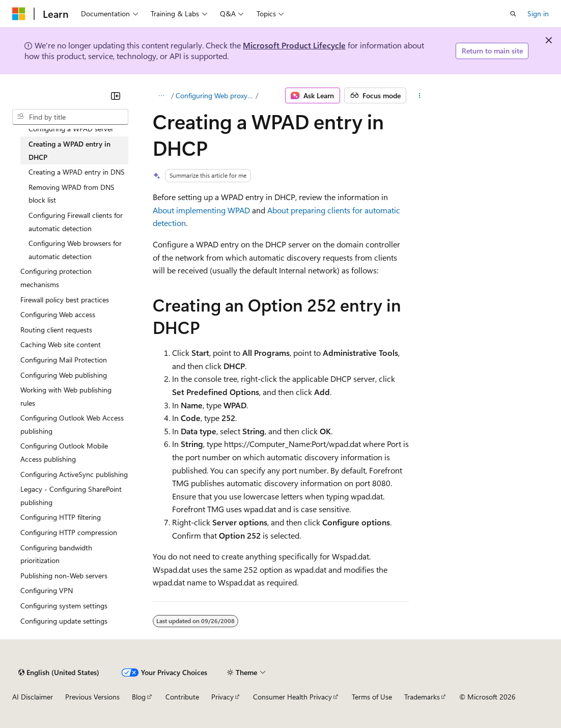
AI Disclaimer (33, 697)
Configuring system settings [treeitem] (64, 606)
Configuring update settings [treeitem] (64, 621)
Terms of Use (372, 697)
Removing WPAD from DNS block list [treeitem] (72, 194)
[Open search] (513, 14)
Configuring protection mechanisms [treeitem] (56, 278)
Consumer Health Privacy (292, 697)
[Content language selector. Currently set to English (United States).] (59, 673)
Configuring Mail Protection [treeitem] (64, 360)
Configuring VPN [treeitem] (47, 590)
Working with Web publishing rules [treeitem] (66, 396)
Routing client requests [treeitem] (56, 330)
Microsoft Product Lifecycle (294, 45)
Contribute (182, 697)
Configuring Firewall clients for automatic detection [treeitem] (76, 222)
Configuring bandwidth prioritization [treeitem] (56, 554)
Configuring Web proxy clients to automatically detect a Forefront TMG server (215, 95)
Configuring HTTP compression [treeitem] (69, 532)
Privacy (222, 697)
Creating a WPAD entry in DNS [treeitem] (77, 172)
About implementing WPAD (201, 210)
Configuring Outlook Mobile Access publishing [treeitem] (64, 452)
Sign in (538, 13)
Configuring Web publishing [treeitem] (64, 375)
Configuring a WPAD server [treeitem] (71, 129)
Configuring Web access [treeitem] (58, 314)
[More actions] (419, 96)
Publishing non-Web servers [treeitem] (64, 576)
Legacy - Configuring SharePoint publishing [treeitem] (71, 496)
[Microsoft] (19, 14)
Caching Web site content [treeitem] (61, 344)
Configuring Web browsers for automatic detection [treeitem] (75, 250)
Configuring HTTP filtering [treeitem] (61, 517)
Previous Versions (92, 697)
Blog (139, 697)
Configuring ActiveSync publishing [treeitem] (74, 474)
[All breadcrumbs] (162, 96)
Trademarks (422, 697)
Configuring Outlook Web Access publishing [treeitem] (72, 424)
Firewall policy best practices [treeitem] (65, 300)
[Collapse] (116, 96)
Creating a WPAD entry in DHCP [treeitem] (69, 150)
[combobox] (70, 117)
